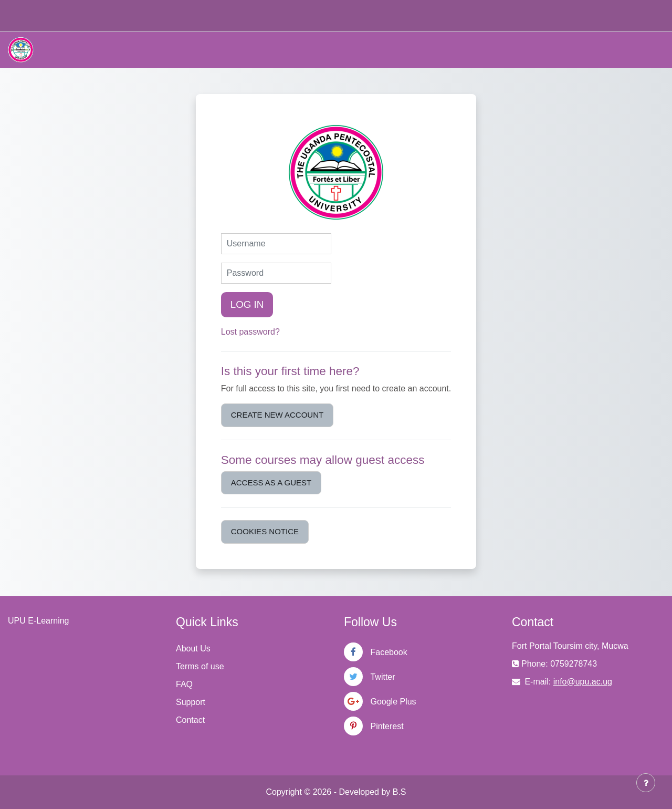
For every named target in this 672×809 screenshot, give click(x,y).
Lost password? (250, 332)
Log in (247, 304)
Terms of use (200, 666)
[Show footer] (646, 783)
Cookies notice (265, 531)
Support (191, 702)
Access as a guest (271, 483)
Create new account (277, 415)
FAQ (184, 684)
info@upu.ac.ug (583, 682)
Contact (190, 720)
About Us (193, 649)
